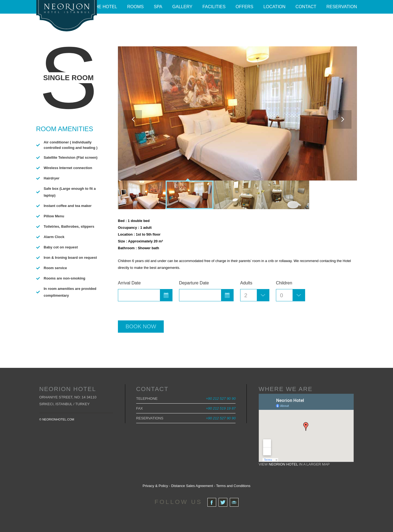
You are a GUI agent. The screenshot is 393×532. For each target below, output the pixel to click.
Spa (158, 7)
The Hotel (105, 7)
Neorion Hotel (283, 464)
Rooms (135, 7)
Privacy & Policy (155, 486)
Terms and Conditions (233, 486)
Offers (244, 7)
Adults (246, 283)
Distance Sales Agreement (192, 486)
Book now (141, 326)
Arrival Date (129, 283)
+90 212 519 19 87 (221, 408)
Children (284, 283)
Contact (306, 7)
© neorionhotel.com (57, 419)
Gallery (182, 7)
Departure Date (194, 283)
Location (274, 7)
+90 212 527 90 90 (221, 399)
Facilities (214, 7)
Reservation (342, 7)
